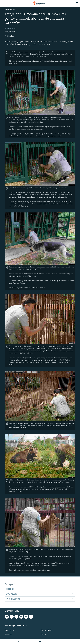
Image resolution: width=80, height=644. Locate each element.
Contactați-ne (10, 630)
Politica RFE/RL (46, 630)
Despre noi (9, 634)
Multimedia (10, 10)
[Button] (9, 37)
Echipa (43, 634)
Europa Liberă (10, 32)
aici (48, 570)
